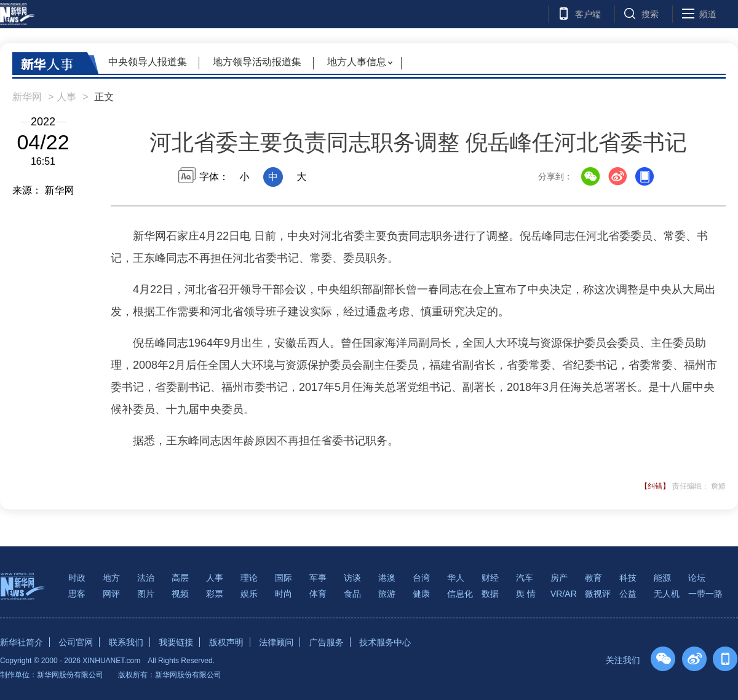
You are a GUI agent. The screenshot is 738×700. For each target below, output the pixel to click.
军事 (318, 578)
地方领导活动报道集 (257, 62)
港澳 (387, 578)
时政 (77, 578)
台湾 (421, 578)
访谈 (352, 578)
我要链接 (176, 642)
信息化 (460, 594)
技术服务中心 (385, 642)
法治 (146, 578)
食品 (352, 594)
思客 (77, 594)
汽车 (525, 578)
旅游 (387, 594)
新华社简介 (22, 642)
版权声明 (226, 642)
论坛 (697, 578)
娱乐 (249, 594)
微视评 (598, 594)
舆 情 (526, 594)
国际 (284, 578)
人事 (66, 97)
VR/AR (564, 594)
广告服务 (327, 642)
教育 (593, 578)
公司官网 (76, 642)
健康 (421, 594)
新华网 (27, 97)
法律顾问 (276, 642)
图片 (146, 594)
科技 (628, 578)
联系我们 (126, 642)
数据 (490, 594)
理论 (249, 578)
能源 (662, 578)
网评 (111, 594)
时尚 (284, 594)
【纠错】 (655, 486)
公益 (628, 594)
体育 (318, 594)
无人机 (667, 594)
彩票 (215, 594)
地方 (111, 578)
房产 (559, 578)
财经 (490, 578)
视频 (180, 594)
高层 (180, 578)
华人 (456, 578)
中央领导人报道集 (148, 62)
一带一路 (705, 594)
